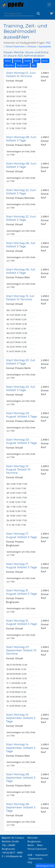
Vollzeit (18, 61)
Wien (37, 61)
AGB (30, 855)
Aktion (8, 61)
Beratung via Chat (45, 866)
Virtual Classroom (15, 46)
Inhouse (32, 46)
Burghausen (23, 65)
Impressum (42, 855)
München (9, 65)
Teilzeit (28, 61)
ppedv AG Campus (13, 838)
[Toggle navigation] (49, 5)
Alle (34, 65)
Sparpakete (45, 46)
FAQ (48, 43)
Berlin (45, 61)
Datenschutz (36, 859)
